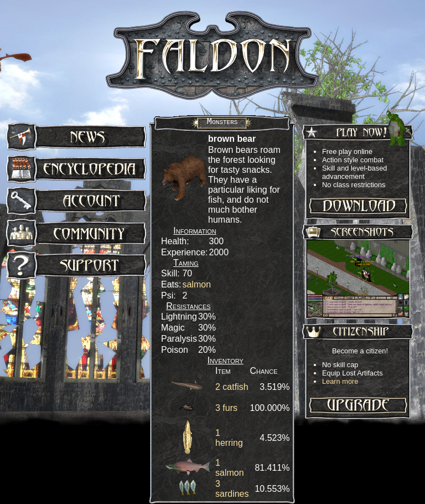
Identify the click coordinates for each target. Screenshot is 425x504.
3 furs (226, 408)
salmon (196, 284)
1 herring (229, 438)
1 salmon (230, 468)
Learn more (340, 381)
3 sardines (232, 489)
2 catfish (232, 387)
